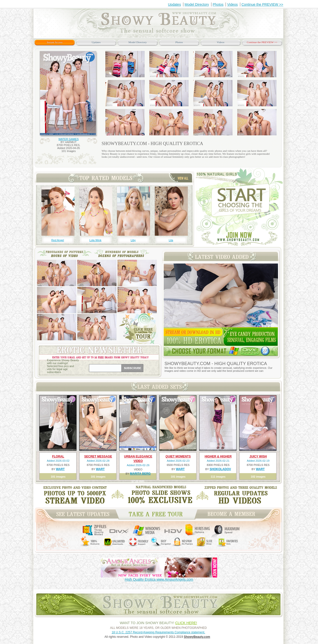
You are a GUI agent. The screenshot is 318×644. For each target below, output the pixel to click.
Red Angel (58, 240)
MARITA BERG (140, 474)
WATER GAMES (68, 139)
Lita (171, 240)
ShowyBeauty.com (197, 637)
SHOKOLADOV (220, 469)
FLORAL (58, 456)
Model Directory (197, 4)
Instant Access (55, 42)
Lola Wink (95, 240)
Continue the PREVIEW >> (262, 4)
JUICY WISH (258, 456)
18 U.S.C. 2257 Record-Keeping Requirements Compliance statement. (158, 632)
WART (60, 469)
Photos (218, 4)
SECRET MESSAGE (98, 456)
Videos (232, 4)
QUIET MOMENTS (178, 456)
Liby (133, 240)
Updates (174, 4)
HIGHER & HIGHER (218, 456)
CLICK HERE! (186, 623)
